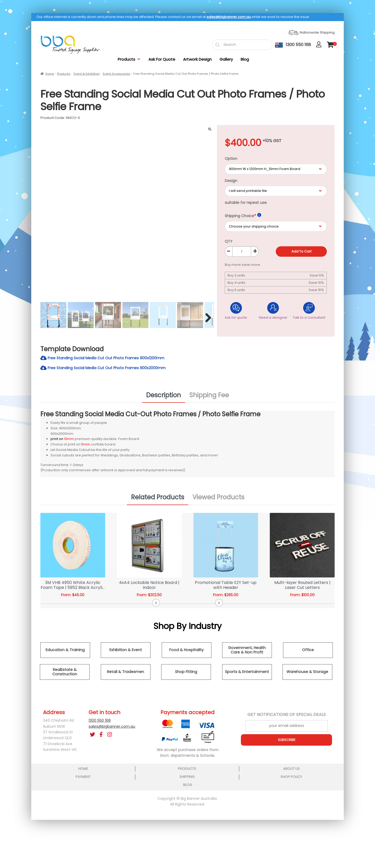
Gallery (226, 59)
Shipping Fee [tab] (209, 397)
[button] (177, 605)
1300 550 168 (100, 723)
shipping (232, 771)
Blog (245, 59)
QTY (229, 241)
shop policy (276, 771)
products (98, 771)
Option (231, 159)
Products (129, 59)
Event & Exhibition (87, 74)
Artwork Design (197, 59)
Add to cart (301, 251)
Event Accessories (117, 74)
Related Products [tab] (158, 500)
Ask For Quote (162, 59)
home (53, 771)
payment (187, 771)
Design (231, 181)
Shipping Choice (243, 216)
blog (321, 771)
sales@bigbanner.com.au (229, 17)
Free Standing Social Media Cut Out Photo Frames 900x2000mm (110, 370)
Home (50, 74)
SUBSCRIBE (286, 742)
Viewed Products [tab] (218, 500)
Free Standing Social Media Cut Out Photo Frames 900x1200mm (109, 359)
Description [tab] (164, 397)
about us (142, 771)
